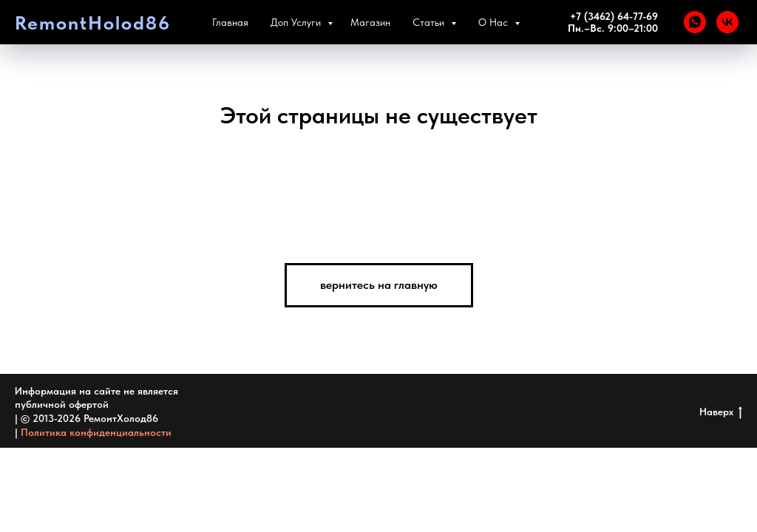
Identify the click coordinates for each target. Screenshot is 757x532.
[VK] (727, 22)
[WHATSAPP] (695, 22)
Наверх (721, 412)
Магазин (383, 22)
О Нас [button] (507, 22)
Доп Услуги (310, 22)
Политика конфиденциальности (96, 432)
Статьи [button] (442, 22)
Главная (243, 22)
